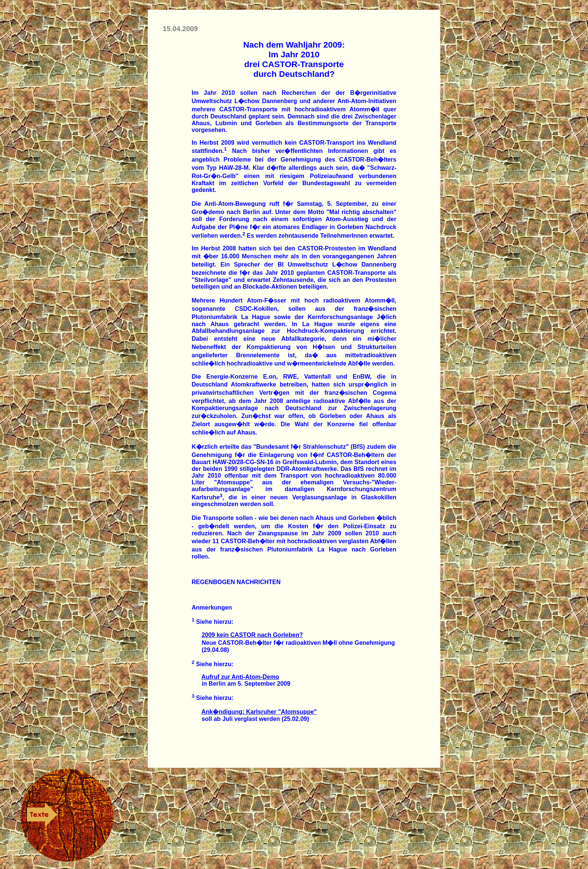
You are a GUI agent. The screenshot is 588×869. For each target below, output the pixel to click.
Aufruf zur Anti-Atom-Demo (240, 677)
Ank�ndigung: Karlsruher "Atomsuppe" (259, 712)
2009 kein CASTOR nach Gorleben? (252, 635)
